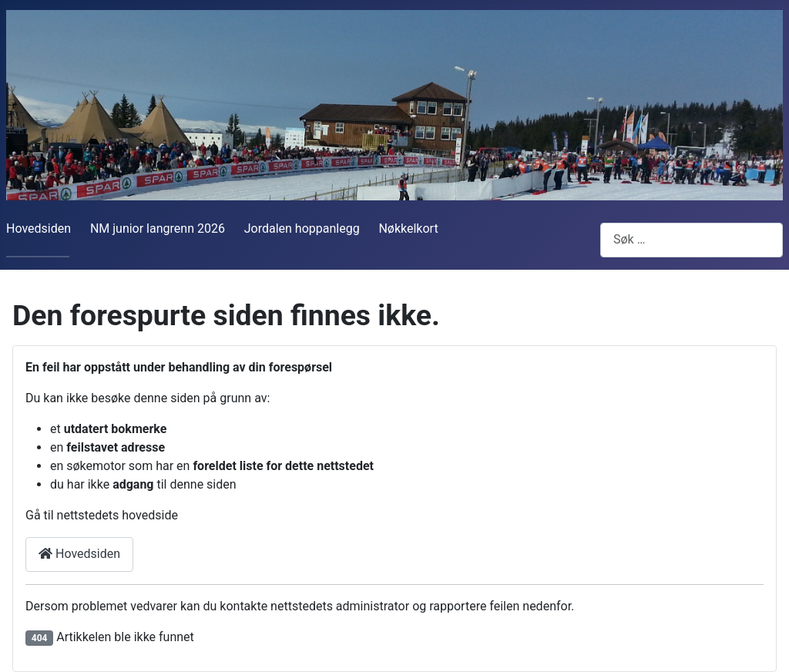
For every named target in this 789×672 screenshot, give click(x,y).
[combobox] (692, 240)
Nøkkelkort (408, 228)
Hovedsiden (39, 228)
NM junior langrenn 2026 (158, 228)
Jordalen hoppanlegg (302, 228)
